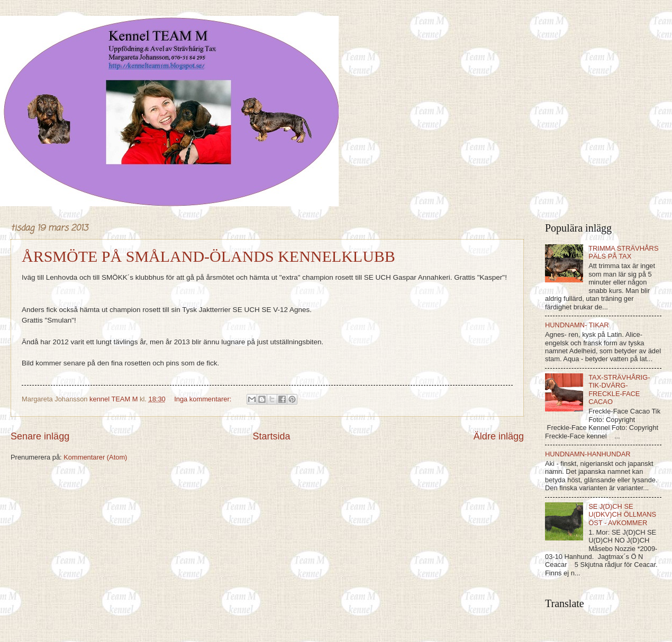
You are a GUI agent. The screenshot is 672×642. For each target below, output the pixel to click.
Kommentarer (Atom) (95, 457)
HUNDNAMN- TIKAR (577, 325)
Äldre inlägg (499, 436)
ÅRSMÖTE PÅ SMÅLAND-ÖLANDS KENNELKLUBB (208, 256)
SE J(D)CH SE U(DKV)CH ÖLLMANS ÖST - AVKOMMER (622, 515)
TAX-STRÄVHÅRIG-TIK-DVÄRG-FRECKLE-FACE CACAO (619, 389)
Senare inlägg (40, 436)
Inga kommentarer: (204, 399)
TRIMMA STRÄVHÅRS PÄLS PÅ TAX (623, 252)
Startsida (271, 436)
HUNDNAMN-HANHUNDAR (588, 454)
